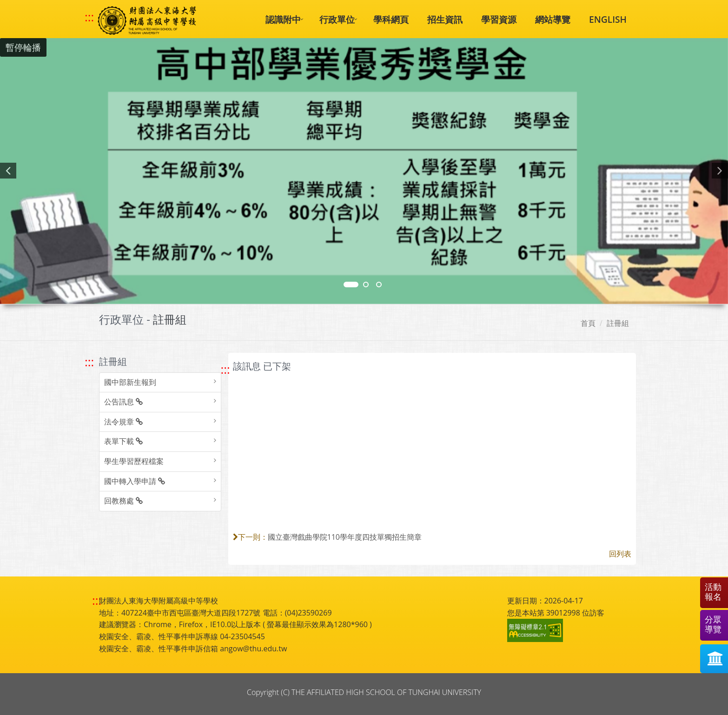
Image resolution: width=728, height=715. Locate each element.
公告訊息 (123, 402)
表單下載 (123, 441)
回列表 (620, 554)
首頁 (588, 323)
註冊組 (618, 323)
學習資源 (499, 19)
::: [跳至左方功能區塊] (89, 362)
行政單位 (337, 19)
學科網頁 (391, 19)
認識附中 (283, 19)
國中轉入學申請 (135, 481)
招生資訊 (445, 19)
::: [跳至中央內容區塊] (225, 369)
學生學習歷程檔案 (134, 461)
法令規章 (123, 422)
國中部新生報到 (130, 382)
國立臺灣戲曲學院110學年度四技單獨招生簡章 (345, 537)
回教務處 (123, 501)
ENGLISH (608, 19)
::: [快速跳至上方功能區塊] (89, 17)
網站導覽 (553, 19)
